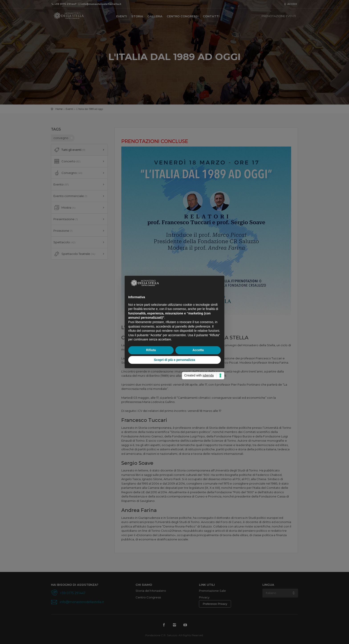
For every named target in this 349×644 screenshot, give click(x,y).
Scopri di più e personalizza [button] (174, 360)
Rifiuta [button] (151, 350)
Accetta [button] (198, 350)
